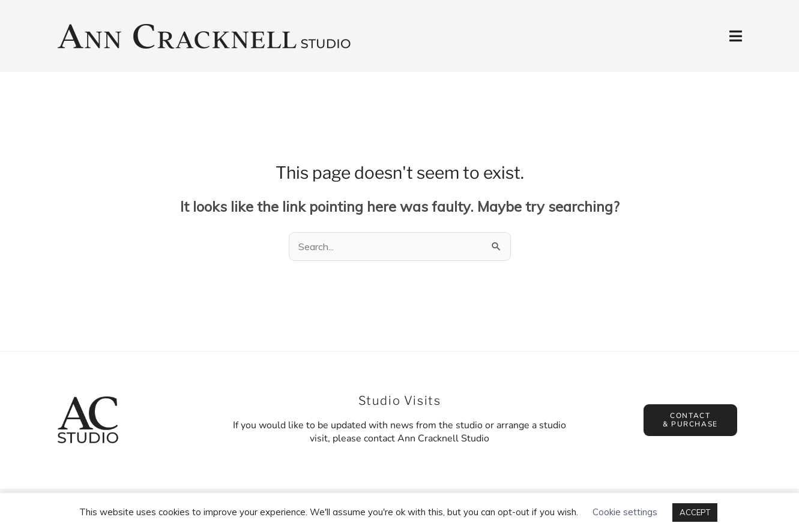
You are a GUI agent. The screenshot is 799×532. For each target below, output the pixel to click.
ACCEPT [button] (695, 512)
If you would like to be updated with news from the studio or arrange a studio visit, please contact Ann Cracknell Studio (399, 432)
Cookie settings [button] (625, 512)
